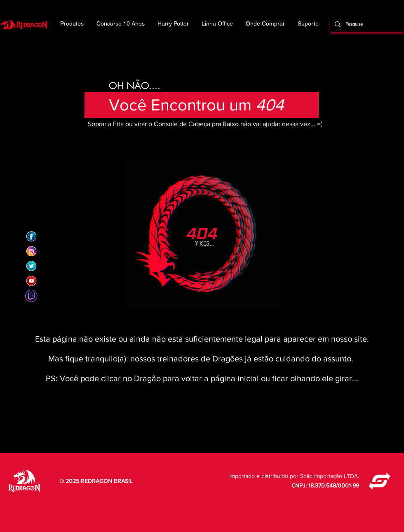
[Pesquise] (366, 24)
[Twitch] (31, 296)
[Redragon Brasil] (31, 237)
